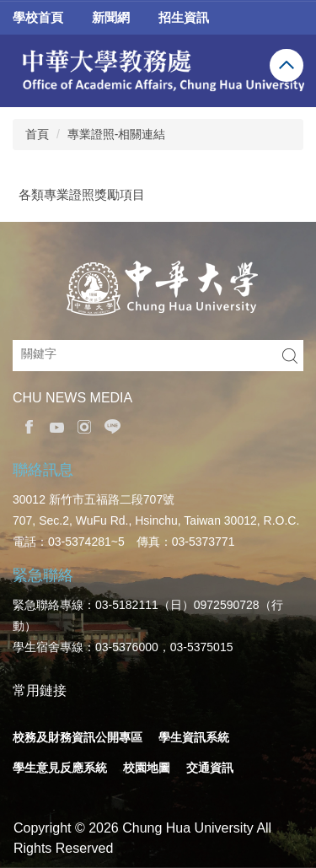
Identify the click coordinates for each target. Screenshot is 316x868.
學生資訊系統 (194, 737)
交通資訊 (210, 768)
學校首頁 (38, 17)
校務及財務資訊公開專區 (78, 737)
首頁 (37, 134)
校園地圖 (147, 768)
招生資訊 (184, 17)
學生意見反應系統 (60, 768)
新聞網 (111, 17)
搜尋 (290, 356)
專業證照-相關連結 (117, 134)
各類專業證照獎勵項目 (82, 194)
